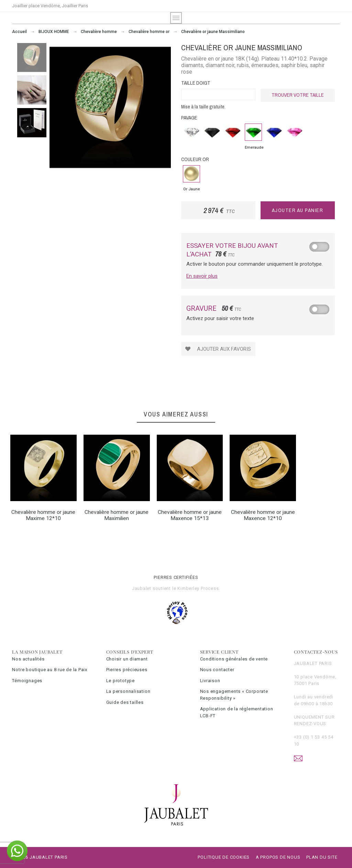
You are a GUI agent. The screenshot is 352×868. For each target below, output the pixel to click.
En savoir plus (202, 276)
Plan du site (322, 857)
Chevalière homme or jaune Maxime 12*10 (43, 515)
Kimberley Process (198, 588)
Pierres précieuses (127, 670)
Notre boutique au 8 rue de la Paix (50, 670)
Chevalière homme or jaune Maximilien (117, 515)
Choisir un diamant (127, 659)
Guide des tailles (125, 702)
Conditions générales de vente (234, 659)
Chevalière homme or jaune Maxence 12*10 (263, 515)
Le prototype (120, 681)
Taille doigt (196, 83)
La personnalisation (128, 691)
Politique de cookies (224, 857)
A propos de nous (278, 857)
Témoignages (27, 681)
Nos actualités (28, 659)
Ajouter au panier (298, 210)
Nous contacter (217, 670)
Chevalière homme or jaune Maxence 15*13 (190, 515)
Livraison (210, 681)
